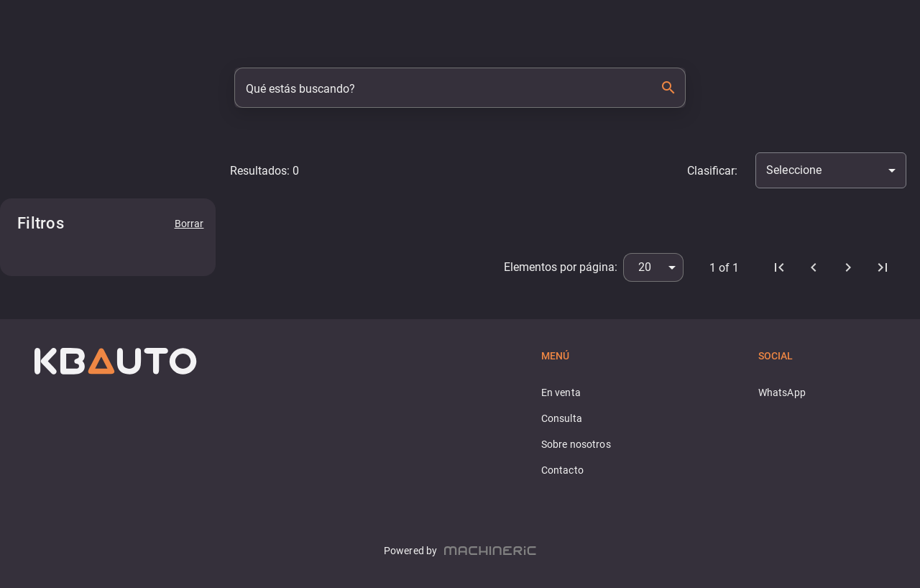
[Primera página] (779, 267)
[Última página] (883, 267)
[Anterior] (814, 267)
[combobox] (831, 170)
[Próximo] (848, 267)
